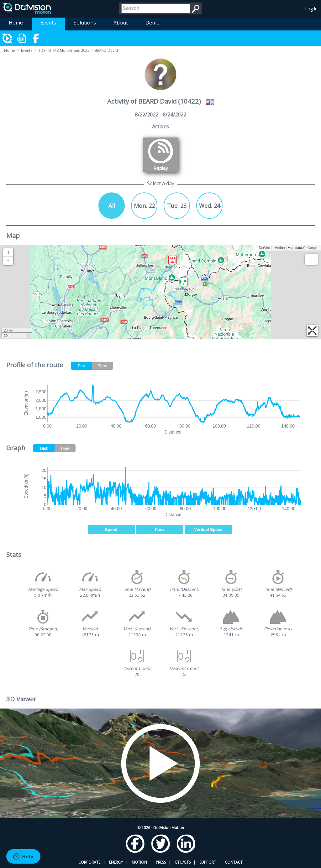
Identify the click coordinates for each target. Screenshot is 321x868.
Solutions (85, 23)
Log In (311, 9)
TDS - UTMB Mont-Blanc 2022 (64, 50)
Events (48, 23)
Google (313, 248)
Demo (153, 23)
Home (16, 23)
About (121, 23)
